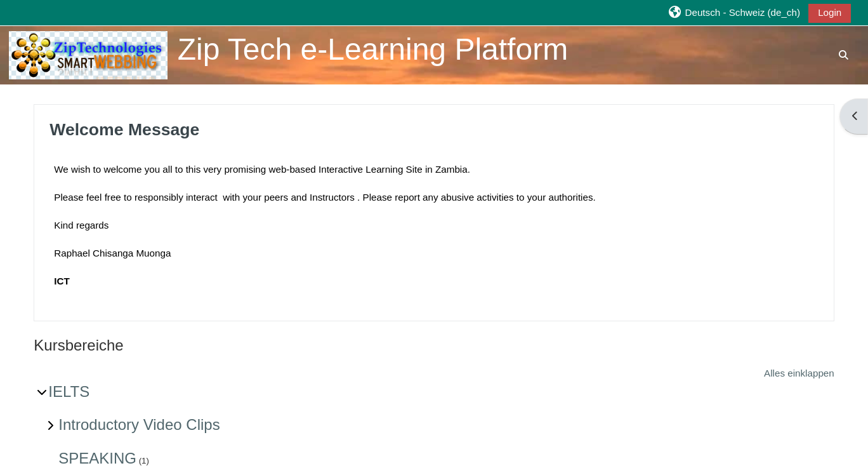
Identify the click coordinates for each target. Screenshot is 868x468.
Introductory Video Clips (139, 425)
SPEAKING (97, 458)
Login (830, 12)
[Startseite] (88, 54)
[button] (734, 12)
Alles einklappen (799, 373)
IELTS (69, 391)
